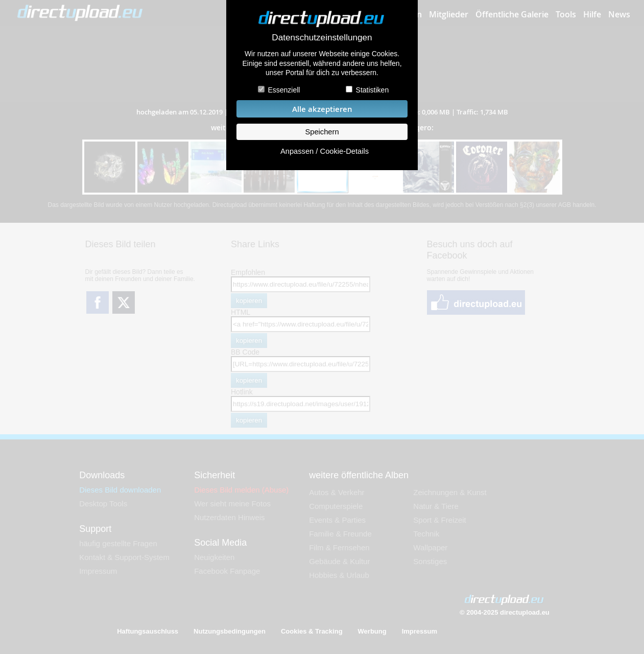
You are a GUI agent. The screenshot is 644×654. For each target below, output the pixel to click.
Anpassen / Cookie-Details (325, 151)
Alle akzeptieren (322, 109)
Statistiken (373, 90)
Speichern (322, 132)
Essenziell (284, 90)
